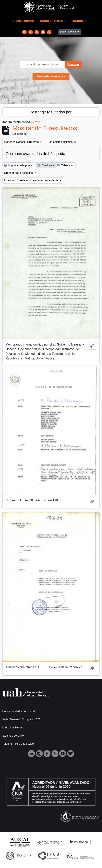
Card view (46, 165)
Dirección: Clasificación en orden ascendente (32, 180)
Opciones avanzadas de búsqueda (35, 154)
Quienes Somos (23, 21)
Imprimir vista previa (18, 165)
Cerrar (35, 122)
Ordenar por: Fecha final (19, 173)
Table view (66, 165)
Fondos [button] (78, 21)
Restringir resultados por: (51, 112)
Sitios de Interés (53, 21)
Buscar (73, 64)
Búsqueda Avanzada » (51, 76)
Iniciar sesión (69, 32)
